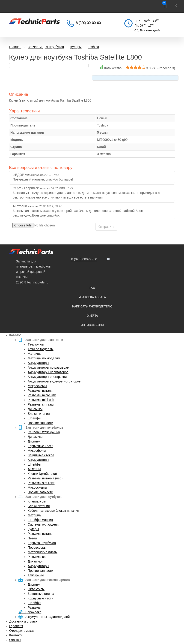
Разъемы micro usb (42, 395)
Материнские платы (43, 552)
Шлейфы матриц (40, 520)
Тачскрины (36, 344)
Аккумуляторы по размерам (48, 367)
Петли (32, 538)
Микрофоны (37, 451)
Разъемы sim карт (41, 404)
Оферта (92, 316)
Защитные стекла (41, 455)
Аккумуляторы (38, 363)
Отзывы (15, 640)
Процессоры (37, 548)
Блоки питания (39, 414)
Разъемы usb (37, 557)
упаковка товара (92, 297)
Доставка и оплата (23, 621)
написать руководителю (92, 307)
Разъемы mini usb (41, 400)
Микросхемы (37, 386)
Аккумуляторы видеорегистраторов (54, 381)
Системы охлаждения (44, 524)
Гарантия (16, 626)
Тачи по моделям (41, 349)
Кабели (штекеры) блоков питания (53, 511)
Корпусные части (40, 446)
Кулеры (33, 529)
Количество (113, 68)
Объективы (36, 589)
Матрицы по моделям (44, 358)
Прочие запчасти (40, 423)
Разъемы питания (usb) (45, 478)
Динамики (35, 409)
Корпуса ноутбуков (42, 543)
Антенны (34, 469)
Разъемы (34, 608)
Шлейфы (34, 418)
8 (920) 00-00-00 (88, 23)
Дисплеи (34, 441)
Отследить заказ (22, 631)
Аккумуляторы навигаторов (48, 372)
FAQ (92, 288)
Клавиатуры (37, 501)
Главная (15, 47)
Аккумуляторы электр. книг (48, 377)
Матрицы (34, 354)
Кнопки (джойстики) (42, 474)
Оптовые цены (92, 325)
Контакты (16, 635)
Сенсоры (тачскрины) (44, 432)
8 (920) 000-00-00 (84, 259)
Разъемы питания (41, 391)
